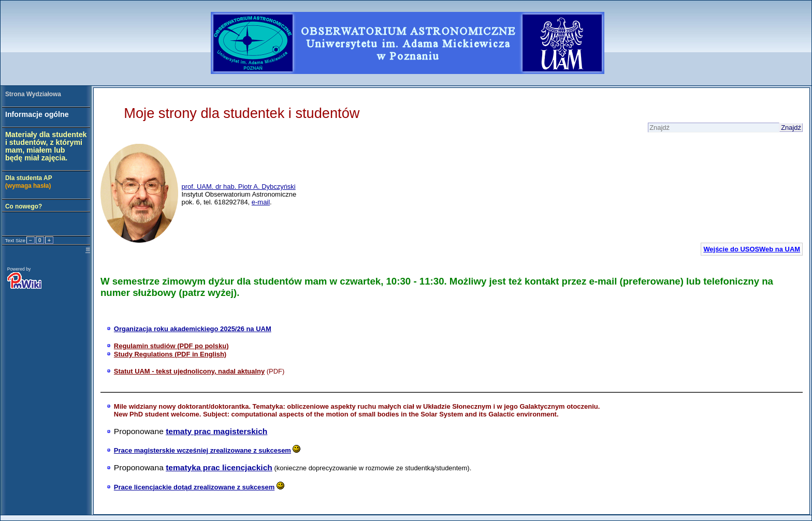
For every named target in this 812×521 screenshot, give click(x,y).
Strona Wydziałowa (33, 94)
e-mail (261, 202)
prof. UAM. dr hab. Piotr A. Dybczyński (238, 187)
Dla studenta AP (29, 182)
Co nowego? (24, 206)
